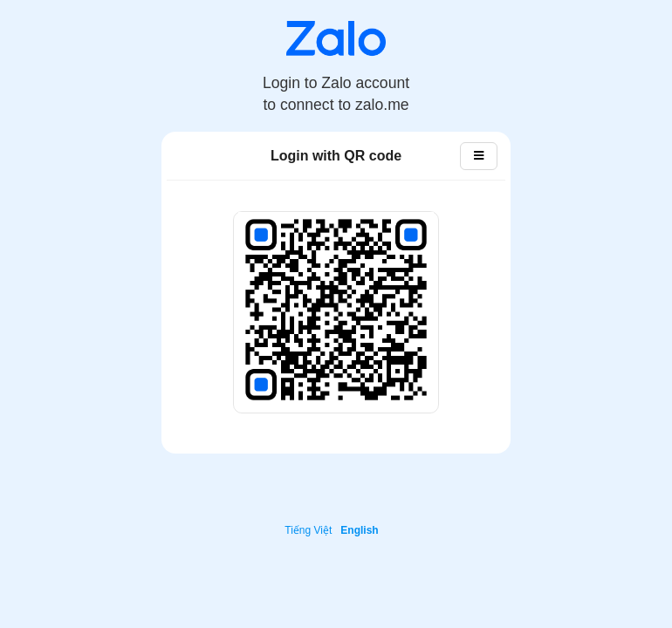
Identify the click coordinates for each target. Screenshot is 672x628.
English (359, 530)
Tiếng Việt (308, 530)
